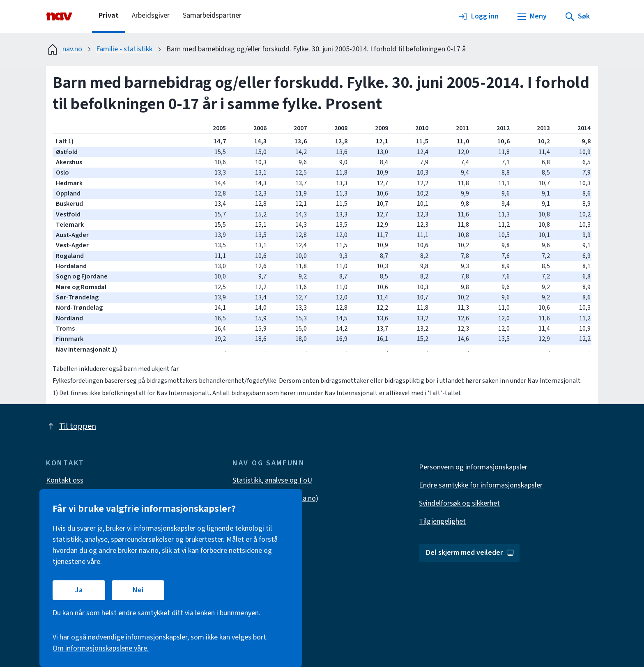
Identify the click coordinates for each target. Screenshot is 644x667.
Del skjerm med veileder (470, 553)
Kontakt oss (65, 480)
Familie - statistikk (124, 49)
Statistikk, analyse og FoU (272, 480)
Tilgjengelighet (442, 521)
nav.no (64, 49)
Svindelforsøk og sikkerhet (459, 503)
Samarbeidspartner (212, 15)
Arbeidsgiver (151, 15)
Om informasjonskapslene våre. (101, 648)
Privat (109, 15)
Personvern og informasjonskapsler (473, 467)
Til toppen (71, 426)
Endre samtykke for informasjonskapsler (481, 485)
